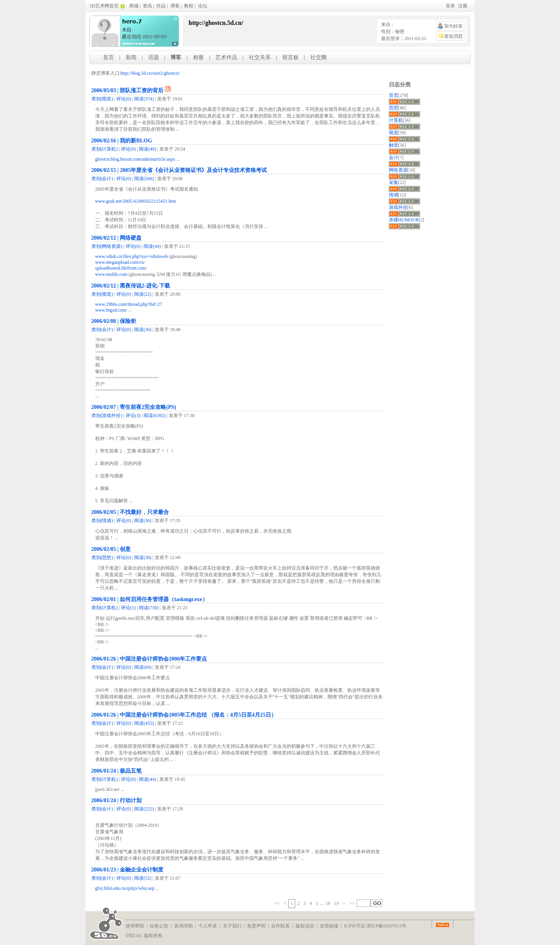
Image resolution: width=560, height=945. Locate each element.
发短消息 (453, 36)
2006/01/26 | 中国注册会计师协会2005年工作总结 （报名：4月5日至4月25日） (184, 715)
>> (352, 903)
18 (328, 903)
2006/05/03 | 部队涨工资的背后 (128, 90)
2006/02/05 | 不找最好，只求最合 (130, 512)
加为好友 (453, 26)
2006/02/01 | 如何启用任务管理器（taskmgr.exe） (150, 599)
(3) (133, 416)
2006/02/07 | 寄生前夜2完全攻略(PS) (134, 407)
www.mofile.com (111, 274)
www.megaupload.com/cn (120, 262)
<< (277, 903)
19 (336, 903)
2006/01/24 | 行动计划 (117, 800)
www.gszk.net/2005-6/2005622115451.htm (136, 201)
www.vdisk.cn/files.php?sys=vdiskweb (132, 256)
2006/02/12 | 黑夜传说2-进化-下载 (131, 286)
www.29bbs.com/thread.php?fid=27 (129, 304)
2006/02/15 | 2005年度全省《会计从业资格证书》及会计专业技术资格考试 (179, 170)
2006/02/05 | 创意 (111, 549)
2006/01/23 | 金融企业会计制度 (128, 870)
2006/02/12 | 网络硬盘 (117, 238)
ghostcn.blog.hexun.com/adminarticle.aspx (135, 159)
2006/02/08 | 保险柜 (114, 321)
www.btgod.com (111, 310)
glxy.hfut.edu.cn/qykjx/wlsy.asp (125, 888)
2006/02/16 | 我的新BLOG (122, 141)
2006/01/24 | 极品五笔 (117, 771)
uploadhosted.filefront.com (121, 268)
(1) (128, 608)
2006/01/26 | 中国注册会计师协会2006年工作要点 (149, 659)
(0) (124, 99)
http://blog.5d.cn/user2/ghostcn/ (150, 73)
